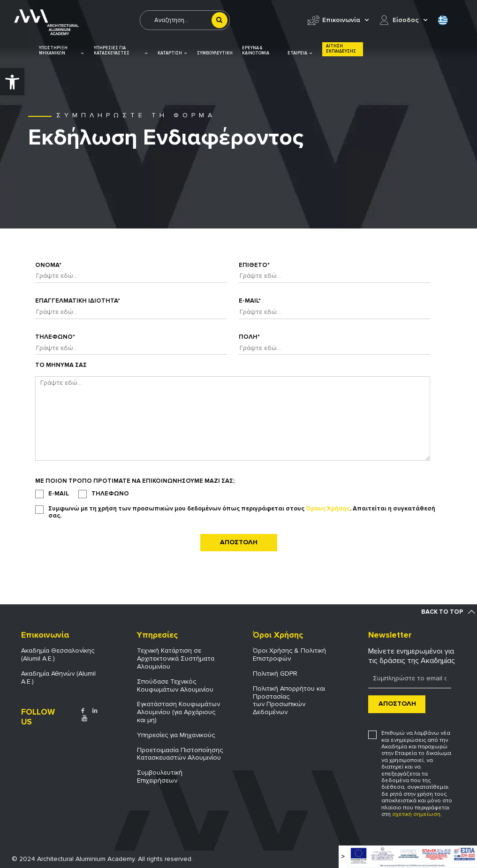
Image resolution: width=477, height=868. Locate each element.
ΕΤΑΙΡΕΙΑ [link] (300, 53)
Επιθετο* (254, 265)
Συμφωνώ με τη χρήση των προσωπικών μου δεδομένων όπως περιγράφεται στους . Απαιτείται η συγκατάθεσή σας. (242, 513)
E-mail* (250, 301)
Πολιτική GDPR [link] (275, 674)
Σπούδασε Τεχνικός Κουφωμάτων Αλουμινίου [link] (175, 685)
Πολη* (249, 337)
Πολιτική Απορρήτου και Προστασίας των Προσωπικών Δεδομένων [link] (289, 700)
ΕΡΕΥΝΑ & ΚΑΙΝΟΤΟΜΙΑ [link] (256, 51)
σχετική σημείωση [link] (416, 814)
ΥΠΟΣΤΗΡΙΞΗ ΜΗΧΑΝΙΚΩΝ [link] (62, 51)
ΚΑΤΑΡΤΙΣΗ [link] (173, 53)
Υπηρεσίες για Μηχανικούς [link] (176, 735)
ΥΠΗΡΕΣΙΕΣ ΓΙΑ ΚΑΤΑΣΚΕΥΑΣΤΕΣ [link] (121, 51)
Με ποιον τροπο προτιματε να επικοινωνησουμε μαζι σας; (135, 481)
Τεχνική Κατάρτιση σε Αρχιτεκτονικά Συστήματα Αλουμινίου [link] (176, 659)
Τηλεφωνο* (55, 337)
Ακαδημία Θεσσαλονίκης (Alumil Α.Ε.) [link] (58, 655)
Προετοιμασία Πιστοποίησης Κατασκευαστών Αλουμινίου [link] (180, 754)
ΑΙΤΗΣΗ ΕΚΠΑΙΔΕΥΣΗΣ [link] (341, 49)
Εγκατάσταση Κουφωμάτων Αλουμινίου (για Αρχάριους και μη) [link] (178, 712)
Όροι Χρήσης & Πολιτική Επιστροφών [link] (289, 655)
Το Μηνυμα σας (61, 365)
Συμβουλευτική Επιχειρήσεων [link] (160, 777)
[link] (12, 82)
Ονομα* (48, 265)
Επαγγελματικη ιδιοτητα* (78, 301)
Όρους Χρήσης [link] (328, 509)
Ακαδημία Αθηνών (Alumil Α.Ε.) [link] (58, 678)
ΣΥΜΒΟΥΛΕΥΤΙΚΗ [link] (215, 53)
